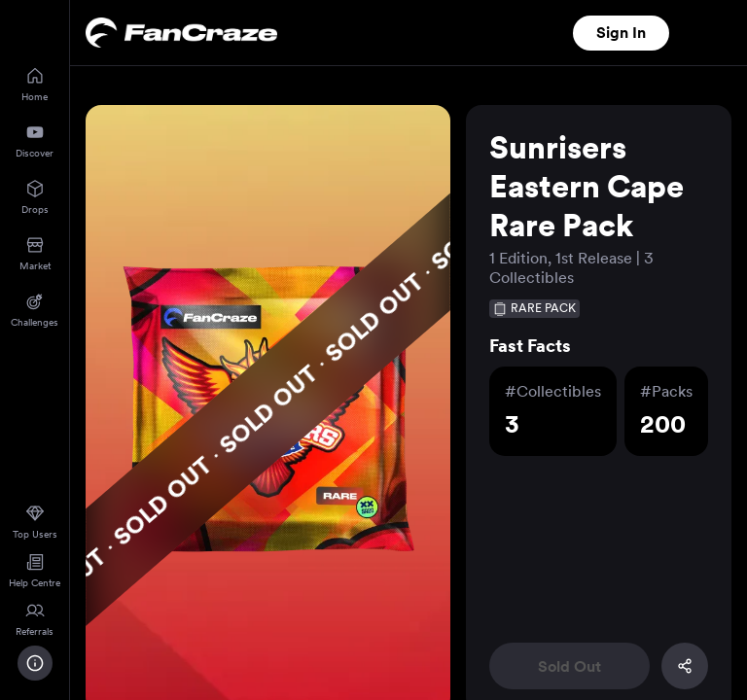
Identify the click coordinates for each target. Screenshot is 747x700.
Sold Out (569, 666)
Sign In (621, 33)
